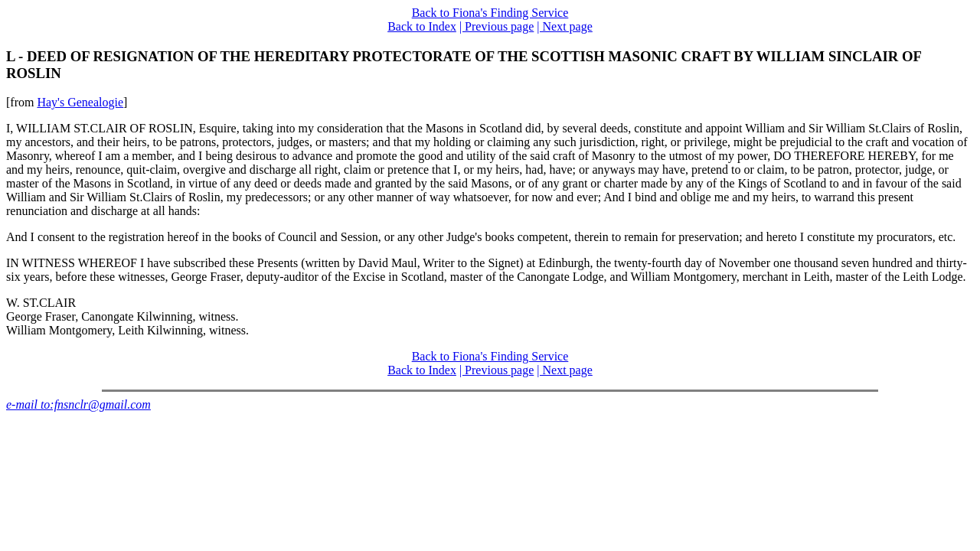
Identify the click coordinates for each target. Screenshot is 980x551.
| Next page (565, 26)
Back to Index (422, 26)
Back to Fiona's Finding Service (490, 13)
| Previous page (497, 26)
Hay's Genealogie (80, 102)
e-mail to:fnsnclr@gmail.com (78, 404)
